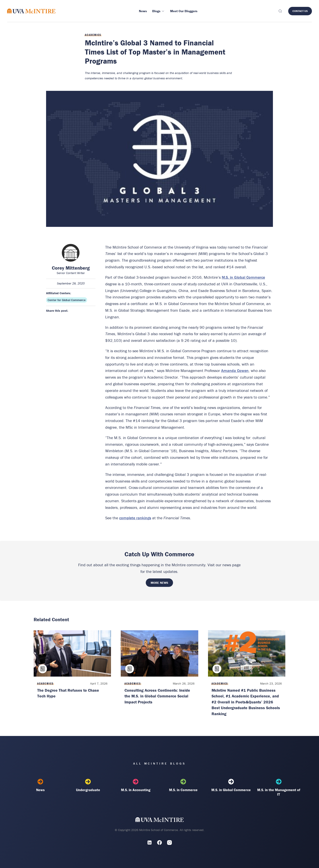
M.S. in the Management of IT (279, 788)
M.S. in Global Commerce (243, 277)
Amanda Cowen (235, 371)
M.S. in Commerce (183, 785)
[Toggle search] (280, 11)
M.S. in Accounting (136, 785)
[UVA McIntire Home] (160, 820)
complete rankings (135, 518)
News (40, 785)
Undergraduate (88, 785)
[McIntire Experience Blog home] (31, 11)
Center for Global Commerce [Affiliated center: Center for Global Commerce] (67, 300)
